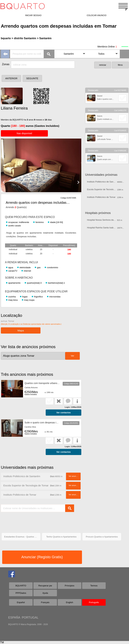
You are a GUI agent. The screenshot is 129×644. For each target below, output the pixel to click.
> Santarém (44, 38)
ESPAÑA (14, 618)
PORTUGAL (30, 618)
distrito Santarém (25, 38)
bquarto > (7, 38)
